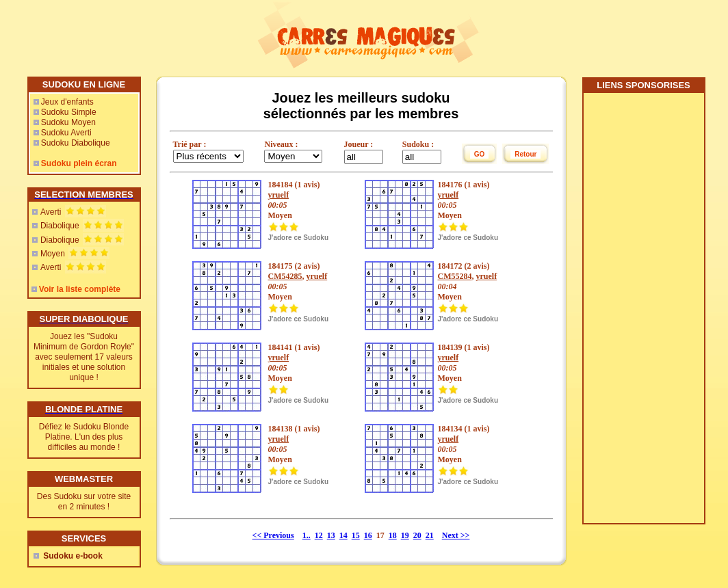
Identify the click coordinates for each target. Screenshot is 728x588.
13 (331, 535)
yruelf (279, 195)
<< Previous (273, 535)
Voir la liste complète (80, 289)
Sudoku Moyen (68, 122)
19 (405, 535)
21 (430, 535)
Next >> (456, 535)
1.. (307, 535)
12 (319, 535)
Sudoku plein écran (79, 163)
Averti (51, 212)
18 (393, 535)
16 (368, 535)
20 (417, 535)
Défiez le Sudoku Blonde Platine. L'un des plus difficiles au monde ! (84, 437)
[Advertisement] (643, 313)
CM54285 (285, 276)
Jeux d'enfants (67, 102)
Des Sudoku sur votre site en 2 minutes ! (84, 502)
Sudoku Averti (66, 133)
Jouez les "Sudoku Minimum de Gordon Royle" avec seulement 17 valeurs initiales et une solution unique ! (84, 357)
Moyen (53, 254)
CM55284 (455, 276)
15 (356, 535)
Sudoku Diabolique (76, 143)
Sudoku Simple (69, 112)
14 (343, 535)
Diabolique (60, 226)
